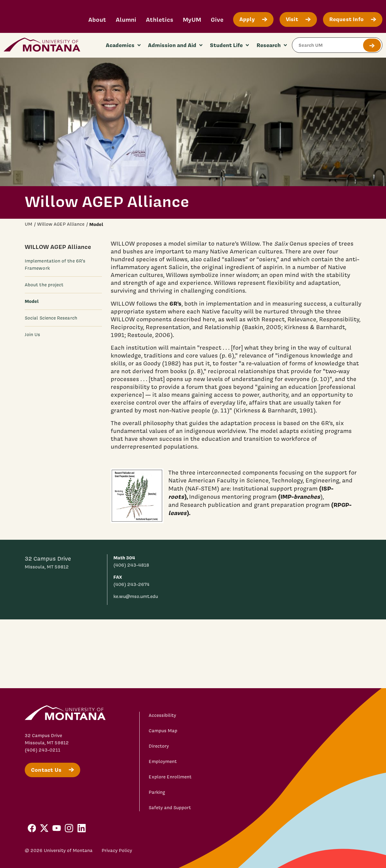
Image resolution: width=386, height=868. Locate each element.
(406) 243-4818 (131, 565)
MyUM (192, 19)
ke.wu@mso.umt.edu (136, 596)
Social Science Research (51, 318)
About (97, 19)
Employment (163, 761)
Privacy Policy (117, 851)
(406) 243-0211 (43, 750)
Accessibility (162, 715)
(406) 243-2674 (131, 584)
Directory (159, 746)
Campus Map (163, 731)
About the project (44, 285)
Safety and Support (170, 808)
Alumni (126, 19)
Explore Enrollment (170, 777)
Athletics (160, 19)
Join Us (33, 335)
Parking (157, 792)
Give (217, 19)
